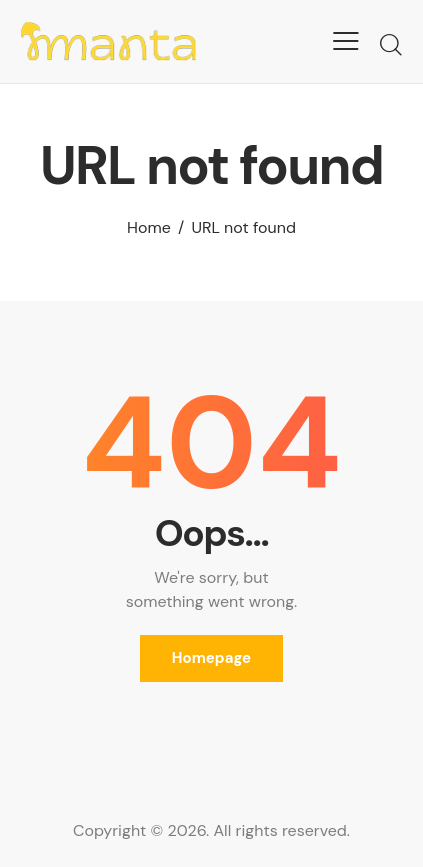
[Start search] (390, 44)
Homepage (211, 658)
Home (149, 227)
